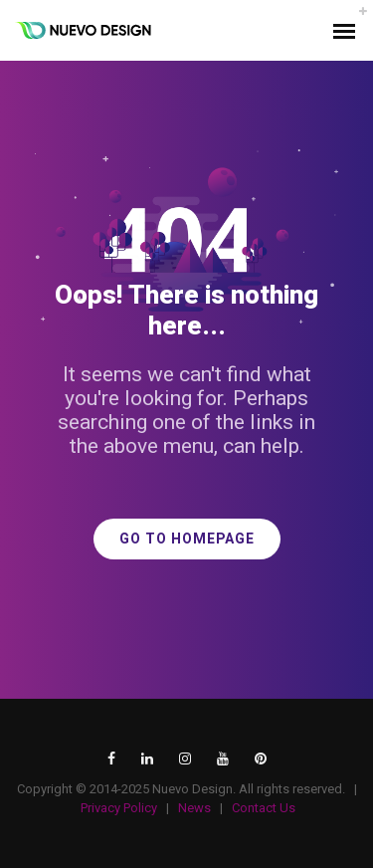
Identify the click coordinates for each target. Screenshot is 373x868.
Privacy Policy (119, 808)
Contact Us (264, 808)
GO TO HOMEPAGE (187, 539)
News (194, 808)
